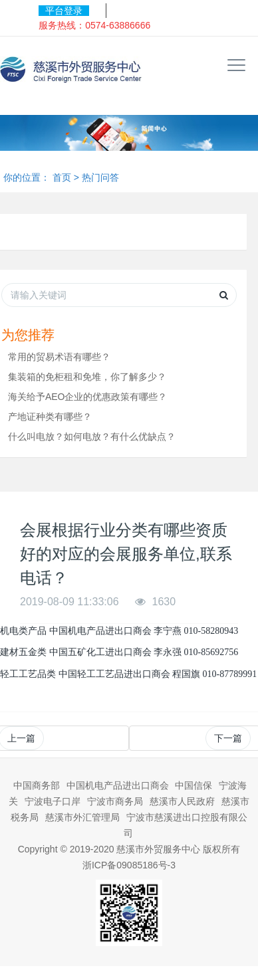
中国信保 (193, 785)
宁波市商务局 (115, 801)
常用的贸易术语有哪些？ (59, 357)
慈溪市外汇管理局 (82, 817)
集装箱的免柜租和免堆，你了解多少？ (87, 377)
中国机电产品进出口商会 (118, 785)
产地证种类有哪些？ (50, 417)
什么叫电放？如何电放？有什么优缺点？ (92, 437)
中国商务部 (37, 785)
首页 (62, 177)
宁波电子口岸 (53, 801)
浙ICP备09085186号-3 (129, 865)
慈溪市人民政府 (182, 801)
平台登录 (64, 11)
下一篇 (228, 738)
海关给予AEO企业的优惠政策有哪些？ (88, 397)
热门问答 (100, 177)
